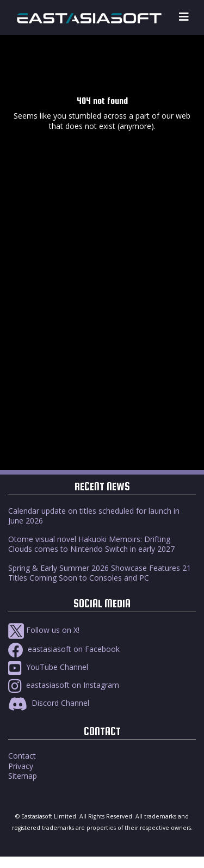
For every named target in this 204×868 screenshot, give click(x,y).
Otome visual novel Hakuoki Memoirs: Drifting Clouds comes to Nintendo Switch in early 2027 (91, 544)
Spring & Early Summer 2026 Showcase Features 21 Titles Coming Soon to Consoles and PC (100, 573)
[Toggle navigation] (184, 17)
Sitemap (23, 776)
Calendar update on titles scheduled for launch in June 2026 (94, 516)
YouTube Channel (48, 667)
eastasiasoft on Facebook (64, 649)
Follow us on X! (44, 630)
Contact (22, 756)
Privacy (21, 766)
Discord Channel (49, 703)
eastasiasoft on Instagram (64, 685)
